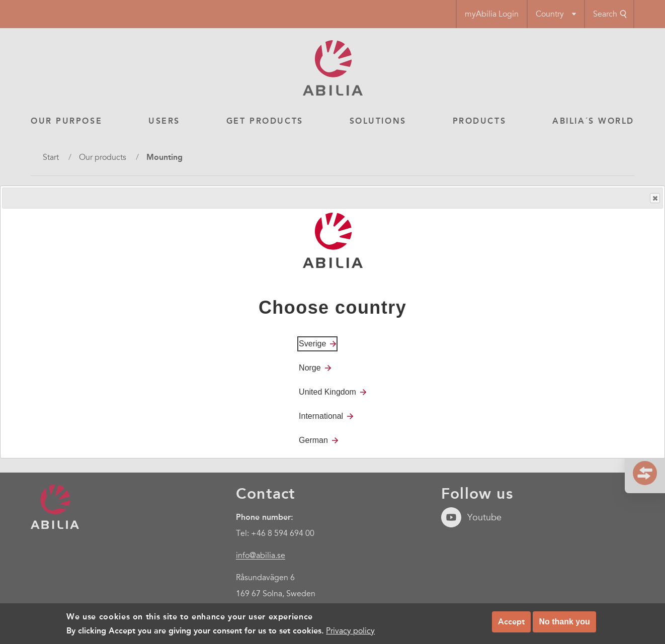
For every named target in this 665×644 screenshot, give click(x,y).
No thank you (564, 622)
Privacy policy (350, 631)
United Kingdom (327, 392)
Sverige (312, 344)
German (313, 440)
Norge (310, 368)
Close (654, 198)
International (321, 416)
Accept (511, 622)
